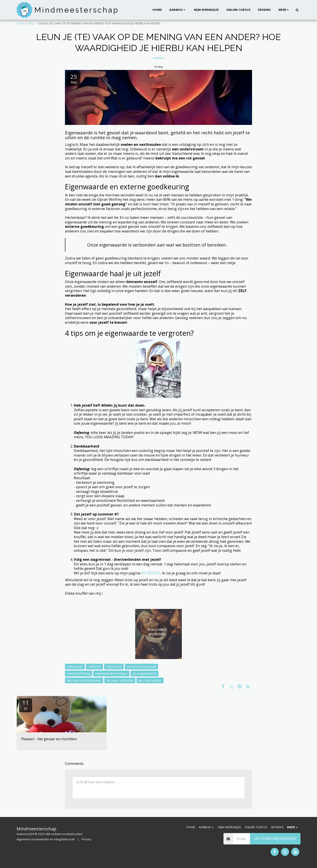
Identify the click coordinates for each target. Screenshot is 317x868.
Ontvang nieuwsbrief (275, 838)
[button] (178, 10)
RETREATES (151, 573)
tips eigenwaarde (145, 673)
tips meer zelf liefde (120, 680)
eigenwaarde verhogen (111, 673)
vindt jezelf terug (78, 673)
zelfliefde (94, 667)
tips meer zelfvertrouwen (84, 680)
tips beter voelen (150, 680)
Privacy (87, 839)
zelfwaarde (75, 667)
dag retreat (114, 667)
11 (26, 704)
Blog (31, 23)
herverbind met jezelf (141, 667)
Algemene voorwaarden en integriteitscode (46, 839)
